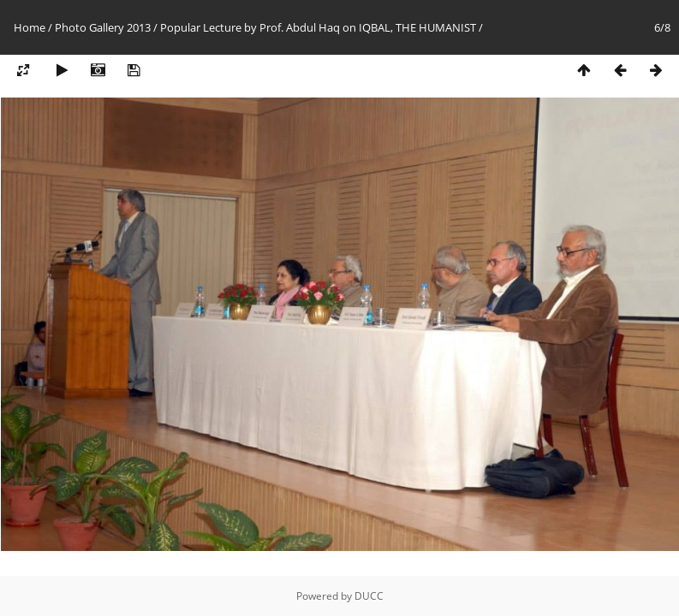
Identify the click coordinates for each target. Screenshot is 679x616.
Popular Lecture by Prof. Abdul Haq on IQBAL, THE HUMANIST (318, 27)
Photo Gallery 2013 (103, 27)
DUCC (369, 596)
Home (30, 27)
